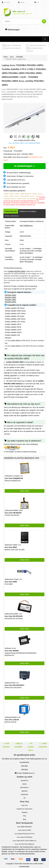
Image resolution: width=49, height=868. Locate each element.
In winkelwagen (24, 166)
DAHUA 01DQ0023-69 (13, 481)
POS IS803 (9, 584)
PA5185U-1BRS (10, 295)
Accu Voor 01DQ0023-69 (14, 478)
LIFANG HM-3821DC (12, 515)
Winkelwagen (12, 30)
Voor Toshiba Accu (26, 226)
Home (5, 57)
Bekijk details (24, 491)
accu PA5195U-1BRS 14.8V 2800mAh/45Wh (24, 143)
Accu (12, 57)
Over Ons (7, 2)
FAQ (38, 2)
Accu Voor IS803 (11, 582)
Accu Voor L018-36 (12, 720)
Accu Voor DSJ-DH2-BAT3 (14, 685)
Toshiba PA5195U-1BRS (17, 271)
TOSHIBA (19, 57)
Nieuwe (22, 2)
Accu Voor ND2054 (12, 651)
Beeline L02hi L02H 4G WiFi (15, 550)
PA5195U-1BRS (10, 302)
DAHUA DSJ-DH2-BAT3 (13, 688)
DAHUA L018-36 (10, 722)
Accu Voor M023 (11, 547)
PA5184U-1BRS (10, 297)
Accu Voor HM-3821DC (13, 513)
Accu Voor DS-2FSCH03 (14, 616)
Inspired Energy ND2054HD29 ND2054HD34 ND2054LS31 (20, 654)
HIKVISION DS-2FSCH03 (14, 619)
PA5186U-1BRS (10, 300)
